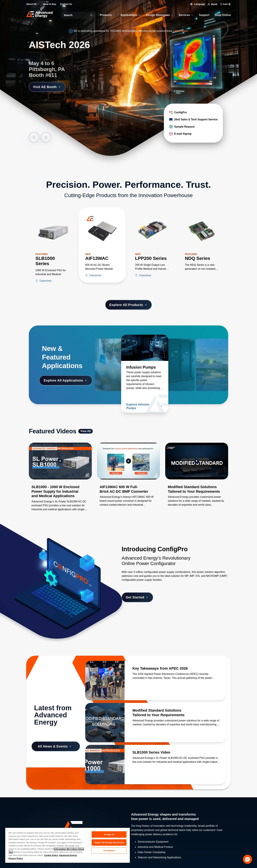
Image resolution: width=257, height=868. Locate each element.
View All (86, 431)
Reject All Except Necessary (109, 843)
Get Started (137, 597)
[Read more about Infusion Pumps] (145, 348)
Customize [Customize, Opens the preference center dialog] (109, 851)
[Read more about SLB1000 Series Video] (105, 765)
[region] (68, 845)
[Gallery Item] (60, 481)
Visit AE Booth (47, 87)
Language (198, 4)
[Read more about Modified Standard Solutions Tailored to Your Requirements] (105, 723)
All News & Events (55, 746)
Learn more (181, 31)
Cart (225, 4)
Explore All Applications (66, 380)
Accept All (109, 834)
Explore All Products (128, 305)
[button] (247, 859)
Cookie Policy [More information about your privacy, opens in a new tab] (51, 855)
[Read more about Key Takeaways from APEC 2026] (105, 681)
